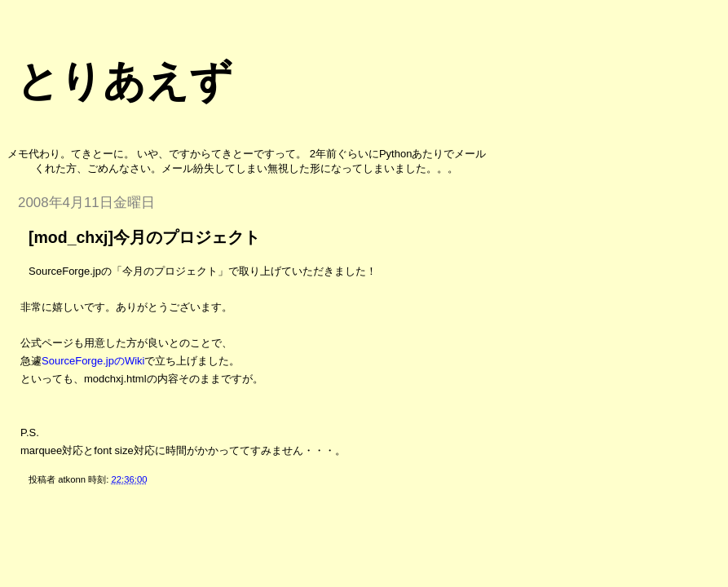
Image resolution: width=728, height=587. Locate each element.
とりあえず (124, 81)
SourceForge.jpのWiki (93, 361)
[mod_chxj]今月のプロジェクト (144, 237)
